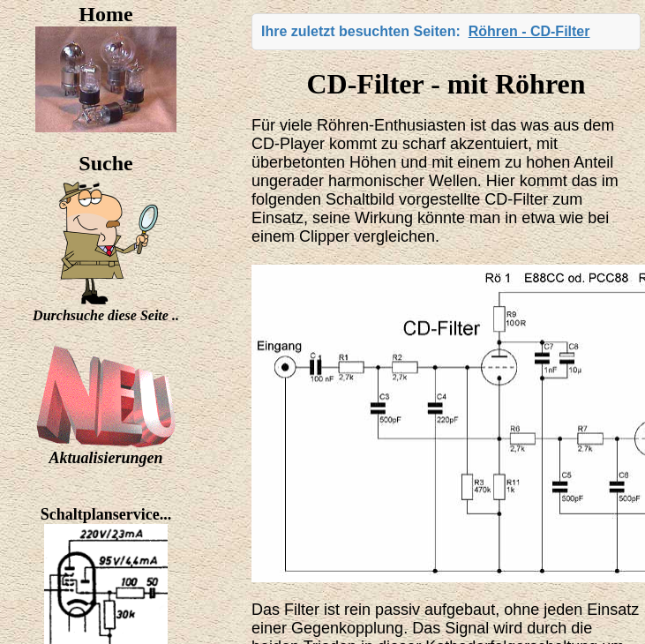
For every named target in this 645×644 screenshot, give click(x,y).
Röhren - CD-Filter (529, 31)
